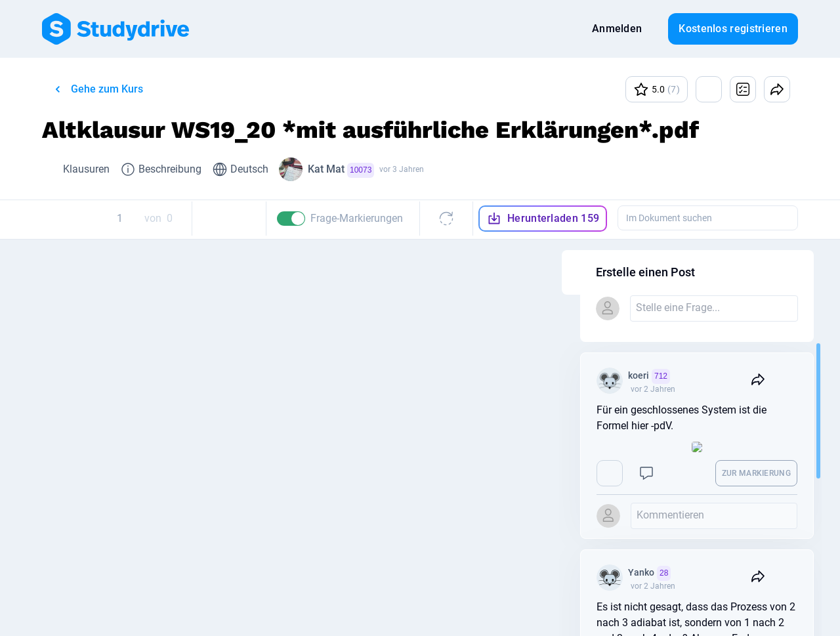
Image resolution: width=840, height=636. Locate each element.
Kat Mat (341, 170)
